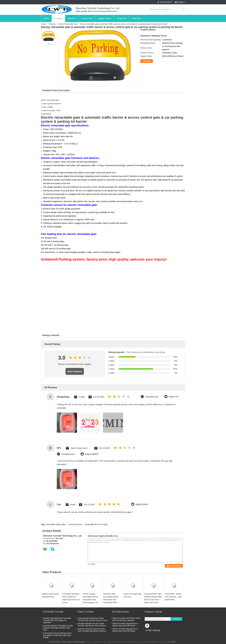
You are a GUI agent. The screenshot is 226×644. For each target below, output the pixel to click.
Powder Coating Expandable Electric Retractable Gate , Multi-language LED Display (90, 600)
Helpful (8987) (92, 454)
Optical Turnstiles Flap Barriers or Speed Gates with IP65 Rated (125, 625)
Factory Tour (87, 18)
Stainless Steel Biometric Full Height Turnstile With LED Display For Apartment (57, 620)
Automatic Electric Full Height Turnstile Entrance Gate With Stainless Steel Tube (58, 628)
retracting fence (75, 524)
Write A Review (75, 372)
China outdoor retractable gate (73, 642)
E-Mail (149, 630)
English (181, 2)
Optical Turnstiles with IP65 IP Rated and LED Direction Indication (126, 619)
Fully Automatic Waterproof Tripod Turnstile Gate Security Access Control (92, 619)
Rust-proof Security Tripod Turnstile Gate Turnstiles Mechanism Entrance (92, 630)
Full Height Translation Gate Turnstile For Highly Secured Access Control (71, 598)
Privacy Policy (54, 642)
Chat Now (136, 18)
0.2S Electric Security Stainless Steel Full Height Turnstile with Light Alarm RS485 (57, 635)
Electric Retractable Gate (68, 24)
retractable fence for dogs (96, 524)
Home (46, 18)
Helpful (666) (142, 504)
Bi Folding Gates (121, 612)
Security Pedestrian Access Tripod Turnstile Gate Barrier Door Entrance (92, 625)
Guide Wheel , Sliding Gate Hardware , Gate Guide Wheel (173, 597)
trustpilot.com (152, 397)
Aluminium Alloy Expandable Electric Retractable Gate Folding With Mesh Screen (111, 600)
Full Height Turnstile (53, 612)
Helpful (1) (173, 397)
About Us (72, 18)
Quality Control (105, 18)
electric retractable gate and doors (133, 595)
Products (58, 18)
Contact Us (121, 18)
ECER (173, 642)
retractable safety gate (56, 524)
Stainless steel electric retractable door (50, 595)
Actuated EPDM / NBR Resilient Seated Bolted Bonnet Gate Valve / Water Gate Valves (153, 598)
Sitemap (156, 630)
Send (176, 619)
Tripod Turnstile (85, 612)
